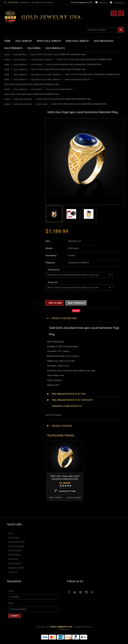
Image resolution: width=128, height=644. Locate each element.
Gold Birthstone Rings (14, 224)
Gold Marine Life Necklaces (17, 129)
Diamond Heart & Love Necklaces (20, 349)
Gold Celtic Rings (12, 227)
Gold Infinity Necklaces (15, 140)
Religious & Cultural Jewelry (46, 75)
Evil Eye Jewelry (12, 319)
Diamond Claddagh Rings (16, 395)
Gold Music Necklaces (14, 148)
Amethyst (8, 406)
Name (11, 594)
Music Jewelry (11, 327)
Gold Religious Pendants (16, 178)
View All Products (53, 415)
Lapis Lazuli (42, 104)
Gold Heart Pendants (14, 186)
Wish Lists (103, 3)
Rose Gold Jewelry (13, 335)
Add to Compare (32, 496)
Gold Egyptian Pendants (15, 200)
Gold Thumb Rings (13, 249)
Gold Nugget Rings (13, 243)
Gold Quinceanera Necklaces (18, 154)
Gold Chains (10, 270)
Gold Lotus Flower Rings (59, 89)
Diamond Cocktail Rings (15, 387)
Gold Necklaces (11, 124)
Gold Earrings (10, 254)
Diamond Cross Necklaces (16, 346)
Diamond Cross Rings (14, 381)
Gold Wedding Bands (14, 251)
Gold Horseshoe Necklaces (17, 137)
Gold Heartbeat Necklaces (16, 134)
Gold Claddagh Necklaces (16, 126)
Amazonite (9, 403)
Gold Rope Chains (13, 276)
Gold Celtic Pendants (14, 181)
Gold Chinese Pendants (15, 164)
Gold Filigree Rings (13, 210)
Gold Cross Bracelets (14, 262)
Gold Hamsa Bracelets (15, 265)
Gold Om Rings (11, 246)
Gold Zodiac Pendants (14, 173)
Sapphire (8, 420)
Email (11, 606)
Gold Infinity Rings (13, 235)
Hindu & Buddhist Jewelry (78, 80)
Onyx (7, 414)
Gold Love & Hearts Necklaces (18, 151)
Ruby (7, 417)
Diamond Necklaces (13, 344)
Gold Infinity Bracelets (14, 268)
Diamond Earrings (12, 373)
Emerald (8, 409)
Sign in (34, 2)
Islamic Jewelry (11, 300)
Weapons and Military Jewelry (18, 311)
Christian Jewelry (12, 292)
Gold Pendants (11, 162)
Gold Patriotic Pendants (15, 175)
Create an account (46, 2)
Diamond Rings (11, 379)
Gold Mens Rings (12, 240)
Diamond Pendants (13, 360)
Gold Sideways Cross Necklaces (19, 156)
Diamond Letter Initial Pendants (19, 365)
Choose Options (23, 490)
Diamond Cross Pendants (16, 363)
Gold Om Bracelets (13, 259)
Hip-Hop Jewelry (12, 316)
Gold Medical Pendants (15, 170)
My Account (25, 2)
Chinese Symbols (12, 308)
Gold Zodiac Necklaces (15, 159)
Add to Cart (55, 303)
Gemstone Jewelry (23, 99)
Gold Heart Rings (12, 232)
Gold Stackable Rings (14, 213)
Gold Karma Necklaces (15, 145)
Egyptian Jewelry (12, 284)
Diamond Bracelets (13, 376)
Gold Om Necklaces (13, 143)
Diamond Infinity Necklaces (17, 354)
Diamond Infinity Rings (15, 392)
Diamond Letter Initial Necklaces (19, 352)
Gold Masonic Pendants (15, 197)
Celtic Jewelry (11, 289)
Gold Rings (37, 65)
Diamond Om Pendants (15, 371)
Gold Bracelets (11, 257)
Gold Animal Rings (13, 216)
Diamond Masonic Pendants (17, 368)
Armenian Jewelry (12, 281)
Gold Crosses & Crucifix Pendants (20, 183)
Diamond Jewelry (12, 341)
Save (77, 311)
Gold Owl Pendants (13, 202)
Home (7, 55)
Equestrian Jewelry (13, 314)
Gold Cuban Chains (13, 273)
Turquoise (9, 425)
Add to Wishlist (13, 496)
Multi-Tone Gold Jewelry (15, 338)
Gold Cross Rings (12, 230)
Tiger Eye (9, 422)
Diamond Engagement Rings (17, 390)
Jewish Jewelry (11, 303)
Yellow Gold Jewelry (42, 60)
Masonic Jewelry (12, 295)
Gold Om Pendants (13, 194)
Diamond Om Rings (13, 398)
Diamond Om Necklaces (15, 357)
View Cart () (119, 3)
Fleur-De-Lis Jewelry (14, 322)
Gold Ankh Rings (12, 221)
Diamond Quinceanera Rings (18, 384)
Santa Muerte (10, 286)
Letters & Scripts (12, 325)
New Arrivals (20, 55)
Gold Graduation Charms (16, 167)
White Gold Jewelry (13, 333)
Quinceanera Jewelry (14, 305)
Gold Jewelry (20, 60)
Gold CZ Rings (11, 208)
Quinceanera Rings (13, 219)
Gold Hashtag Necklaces (16, 132)
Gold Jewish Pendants (14, 189)
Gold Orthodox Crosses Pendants (20, 191)
